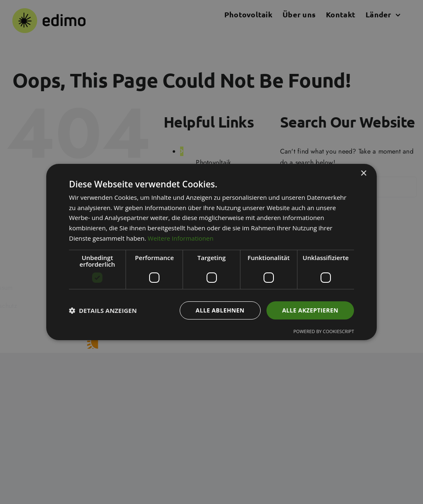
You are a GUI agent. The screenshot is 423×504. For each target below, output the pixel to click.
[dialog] (211, 252)
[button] (103, 310)
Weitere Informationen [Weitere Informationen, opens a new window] (181, 238)
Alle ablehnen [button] (220, 310)
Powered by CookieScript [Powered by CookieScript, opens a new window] (324, 331)
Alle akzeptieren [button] (310, 310)
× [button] (363, 174)
